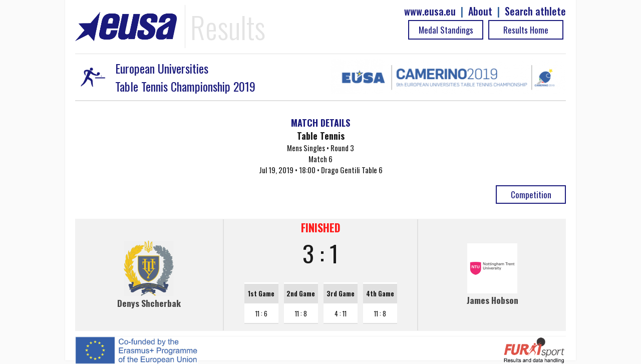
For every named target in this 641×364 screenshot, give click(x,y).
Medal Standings (446, 30)
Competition (531, 195)
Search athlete (535, 11)
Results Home (526, 30)
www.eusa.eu (430, 11)
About (480, 11)
